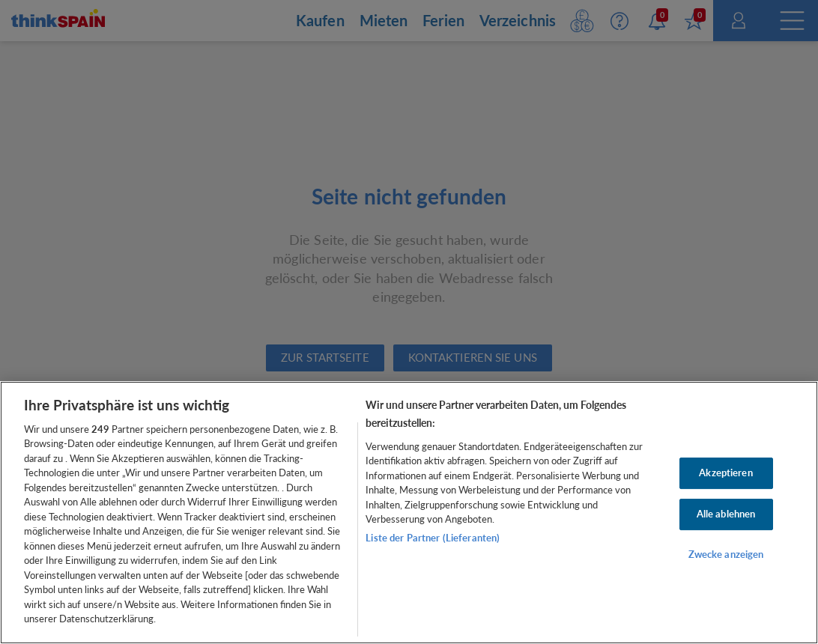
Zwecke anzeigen (726, 554)
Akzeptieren (725, 473)
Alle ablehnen (726, 514)
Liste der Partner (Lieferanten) (433, 538)
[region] (409, 513)
